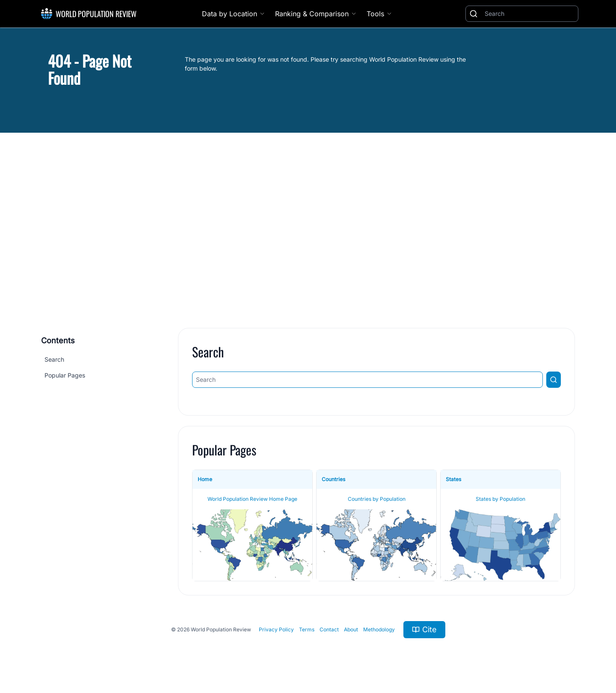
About (351, 629)
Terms (307, 629)
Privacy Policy (276, 629)
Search (54, 359)
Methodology (379, 629)
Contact (329, 629)
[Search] (530, 14)
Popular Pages (65, 375)
